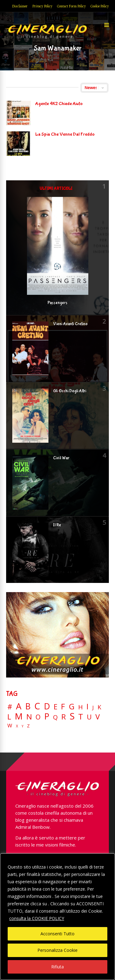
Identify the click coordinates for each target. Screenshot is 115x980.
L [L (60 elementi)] (9, 717)
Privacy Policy (42, 6)
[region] (57, 917)
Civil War (61, 458)
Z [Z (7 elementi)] (28, 726)
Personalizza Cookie (57, 950)
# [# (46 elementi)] (10, 707)
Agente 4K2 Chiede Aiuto (59, 104)
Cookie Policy (100, 6)
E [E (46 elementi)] (56, 707)
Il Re (57, 525)
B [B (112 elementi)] (28, 706)
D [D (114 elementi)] (47, 706)
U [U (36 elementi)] (89, 717)
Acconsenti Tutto (57, 934)
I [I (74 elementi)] (88, 706)
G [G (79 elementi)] (72, 706)
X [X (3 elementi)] (17, 726)
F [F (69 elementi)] (63, 707)
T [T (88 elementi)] (81, 717)
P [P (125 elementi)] (47, 716)
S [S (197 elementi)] (72, 716)
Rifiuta (57, 967)
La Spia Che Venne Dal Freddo (65, 134)
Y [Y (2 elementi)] (23, 726)
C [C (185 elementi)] (37, 706)
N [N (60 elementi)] (29, 717)
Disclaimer (20, 6)
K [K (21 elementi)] (99, 707)
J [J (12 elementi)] (93, 707)
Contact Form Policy (71, 6)
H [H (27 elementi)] (80, 707)
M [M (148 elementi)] (19, 716)
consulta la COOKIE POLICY (37, 918)
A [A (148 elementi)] (19, 706)
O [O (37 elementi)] (38, 717)
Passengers (57, 303)
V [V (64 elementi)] (98, 717)
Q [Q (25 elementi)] (55, 717)
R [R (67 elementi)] (64, 717)
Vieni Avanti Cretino (70, 324)
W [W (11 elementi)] (10, 726)
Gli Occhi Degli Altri (70, 391)
